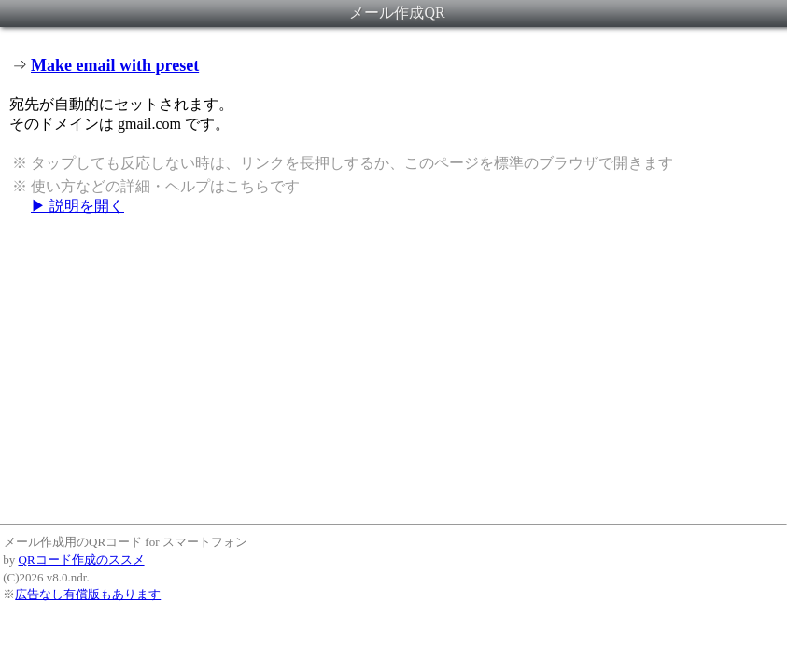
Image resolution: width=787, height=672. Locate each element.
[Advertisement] (393, 369)
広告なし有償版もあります (88, 594)
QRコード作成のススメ (82, 560)
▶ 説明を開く (77, 206)
